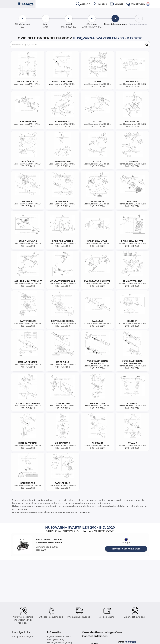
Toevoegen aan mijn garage (126, 549)
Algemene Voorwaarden (59, 637)
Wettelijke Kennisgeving (59, 643)
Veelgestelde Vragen (23, 637)
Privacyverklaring (56, 640)
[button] (22, 545)
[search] (147, 45)
